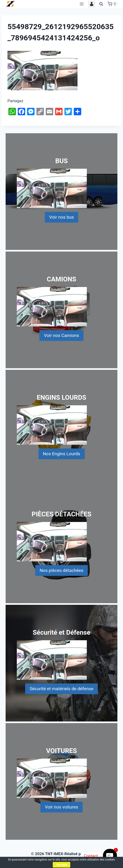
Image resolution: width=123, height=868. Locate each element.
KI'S (89, 854)
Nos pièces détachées (62, 570)
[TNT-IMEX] (11, 4)
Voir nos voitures (61, 807)
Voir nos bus (62, 217)
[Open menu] (82, 4)
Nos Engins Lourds (62, 454)
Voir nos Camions (61, 335)
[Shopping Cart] (112, 4)
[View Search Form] (101, 4)
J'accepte (61, 865)
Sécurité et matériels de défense (61, 689)
